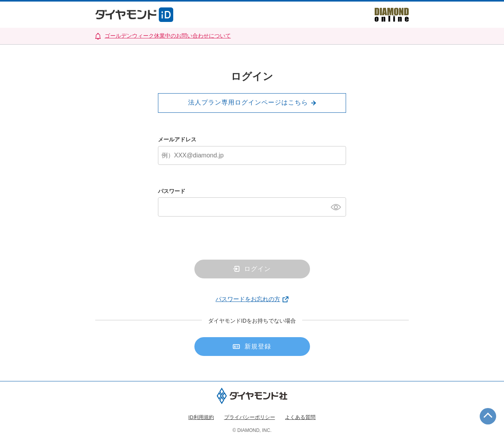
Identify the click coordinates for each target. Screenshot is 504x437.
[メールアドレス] (252, 155)
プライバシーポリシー (250, 417)
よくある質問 (300, 417)
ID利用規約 (201, 417)
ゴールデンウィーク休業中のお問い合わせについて (168, 36)
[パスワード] (252, 207)
